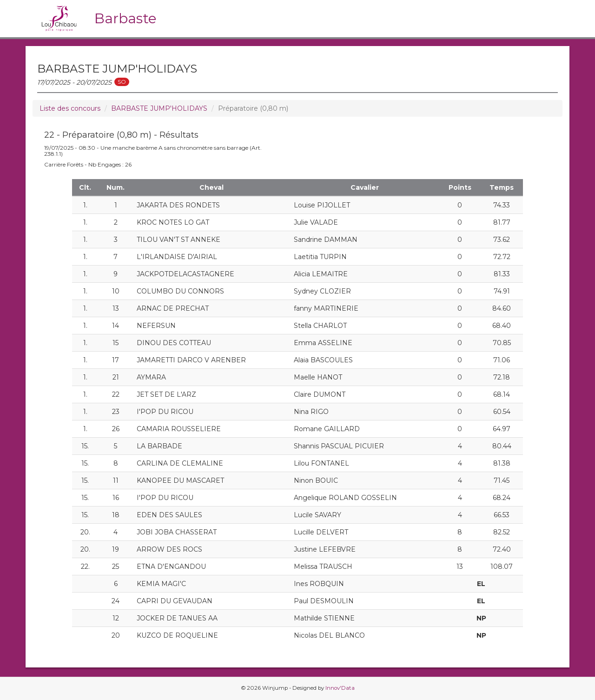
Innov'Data (340, 688)
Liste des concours (70, 108)
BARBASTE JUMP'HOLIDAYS (159, 108)
